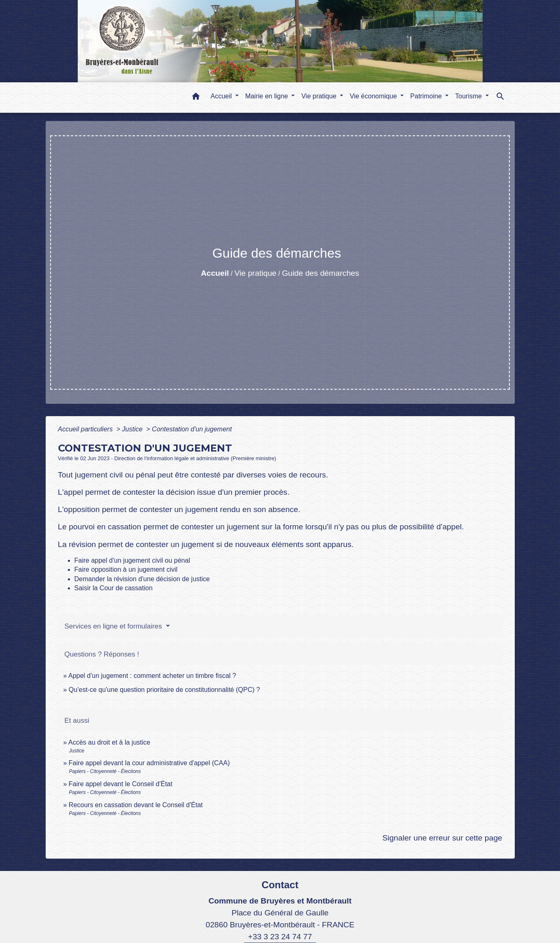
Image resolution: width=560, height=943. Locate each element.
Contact (280, 885)
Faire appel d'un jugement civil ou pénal (132, 560)
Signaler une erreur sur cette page (442, 838)
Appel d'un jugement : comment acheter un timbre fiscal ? (152, 676)
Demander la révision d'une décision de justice (142, 579)
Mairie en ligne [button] (268, 96)
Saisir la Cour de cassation (114, 588)
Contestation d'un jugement (192, 429)
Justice (133, 429)
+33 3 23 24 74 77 (280, 937)
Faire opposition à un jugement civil (126, 569)
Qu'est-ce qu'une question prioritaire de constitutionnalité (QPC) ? (164, 690)
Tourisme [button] (469, 96)
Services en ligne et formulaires (114, 626)
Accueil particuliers (86, 429)
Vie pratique (256, 273)
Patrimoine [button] (427, 96)
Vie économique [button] (374, 96)
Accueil (215, 273)
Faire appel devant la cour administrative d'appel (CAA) (149, 763)
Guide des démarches (321, 273)
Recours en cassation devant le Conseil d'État (136, 805)
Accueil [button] (222, 96)
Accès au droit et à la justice (109, 742)
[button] (196, 98)
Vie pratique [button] (320, 96)
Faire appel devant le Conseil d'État (121, 784)
